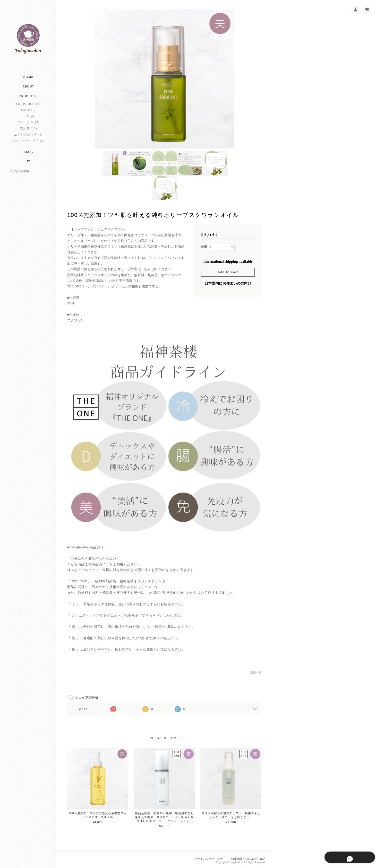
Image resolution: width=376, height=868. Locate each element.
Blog (28, 153)
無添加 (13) (28, 130)
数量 (204, 247)
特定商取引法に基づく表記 (248, 858)
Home (28, 78)
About (28, 88)
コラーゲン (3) (28, 124)
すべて (84, 708)
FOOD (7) (28, 111)
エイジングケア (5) (28, 136)
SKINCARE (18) (28, 105)
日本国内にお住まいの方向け (228, 284)
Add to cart (228, 273)
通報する (256, 672)
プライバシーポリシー (209, 858)
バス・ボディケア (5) (28, 142)
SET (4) (28, 118)
